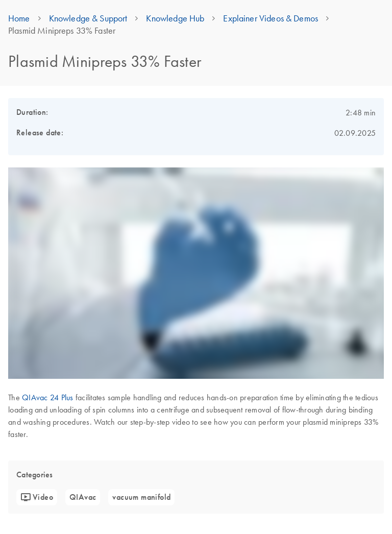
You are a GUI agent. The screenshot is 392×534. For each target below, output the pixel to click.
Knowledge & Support (88, 18)
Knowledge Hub (175, 18)
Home (19, 18)
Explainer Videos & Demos (271, 18)
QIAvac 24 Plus (48, 397)
